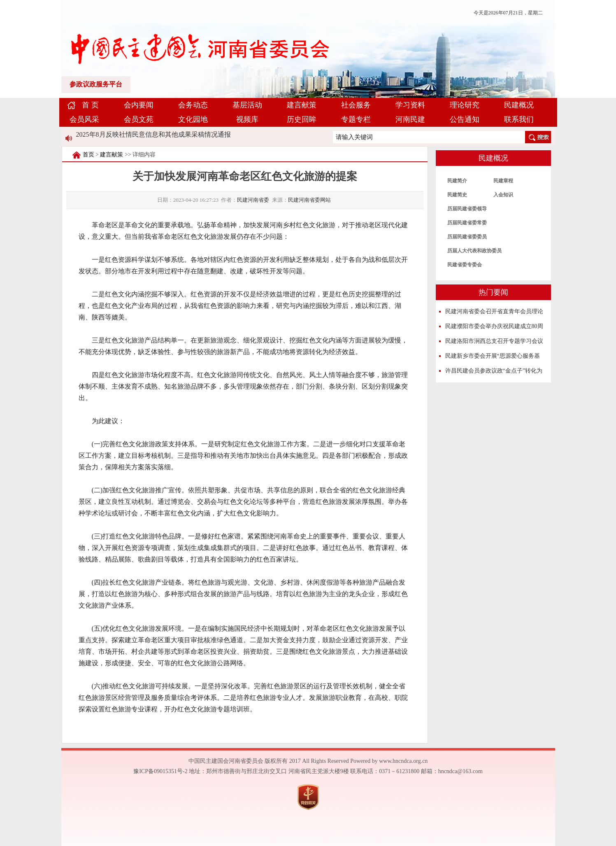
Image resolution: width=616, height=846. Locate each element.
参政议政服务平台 (96, 84)
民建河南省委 (253, 200)
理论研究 (465, 105)
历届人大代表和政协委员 (474, 251)
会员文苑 (139, 119)
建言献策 (302, 105)
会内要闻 (139, 105)
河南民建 (410, 119)
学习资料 (410, 105)
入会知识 (503, 195)
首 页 (90, 105)
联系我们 (519, 119)
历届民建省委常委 (467, 223)
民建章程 (503, 181)
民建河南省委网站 (309, 200)
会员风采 (84, 119)
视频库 (247, 119)
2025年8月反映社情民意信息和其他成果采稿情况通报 (153, 134)
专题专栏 (356, 119)
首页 (88, 155)
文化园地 (193, 119)
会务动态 (193, 105)
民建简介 (457, 181)
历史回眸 (302, 119)
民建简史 (457, 195)
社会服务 (356, 105)
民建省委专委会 (465, 265)
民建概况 (519, 105)
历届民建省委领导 (467, 209)
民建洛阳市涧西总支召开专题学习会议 (494, 341)
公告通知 (465, 119)
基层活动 (247, 105)
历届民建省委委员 (467, 237)
